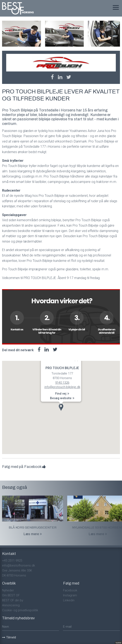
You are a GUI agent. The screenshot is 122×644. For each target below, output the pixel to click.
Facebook (70, 590)
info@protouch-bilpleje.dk (62, 387)
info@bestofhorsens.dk (19, 565)
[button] (61, 407)
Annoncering (11, 605)
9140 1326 (62, 383)
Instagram (70, 595)
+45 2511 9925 (12, 561)
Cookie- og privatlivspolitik (20, 610)
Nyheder (8, 590)
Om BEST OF (11, 595)
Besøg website (62, 398)
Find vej (62, 394)
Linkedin (69, 600)
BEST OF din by (13, 600)
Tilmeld (9, 637)
